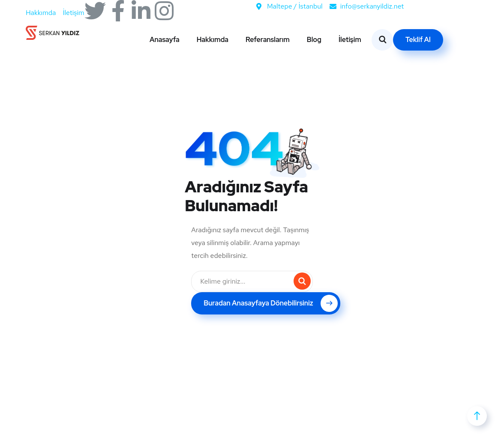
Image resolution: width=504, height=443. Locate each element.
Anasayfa (165, 40)
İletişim (350, 40)
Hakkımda (213, 40)
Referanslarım (268, 40)
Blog (314, 40)
